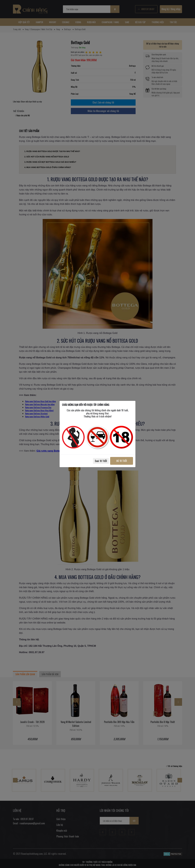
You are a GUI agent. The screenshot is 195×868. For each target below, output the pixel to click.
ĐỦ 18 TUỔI (121, 461)
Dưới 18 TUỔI (101, 461)
